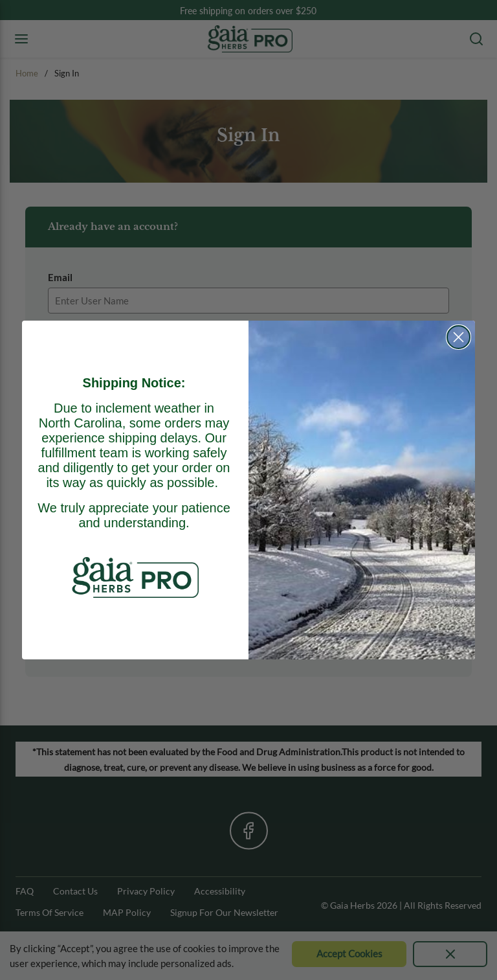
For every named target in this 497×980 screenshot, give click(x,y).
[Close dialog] (458, 337)
